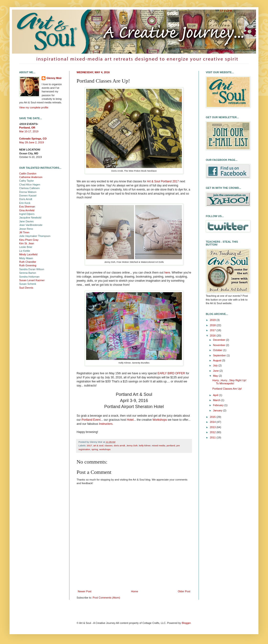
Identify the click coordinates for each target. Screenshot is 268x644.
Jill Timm (24, 232)
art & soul (98, 445)
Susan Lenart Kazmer (32, 280)
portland (171, 445)
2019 (213, 320)
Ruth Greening (28, 265)
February (219, 405)
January (218, 410)
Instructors (106, 424)
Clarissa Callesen (29, 188)
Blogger (186, 623)
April (216, 395)
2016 (213, 336)
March (217, 400)
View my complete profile (34, 107)
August (217, 360)
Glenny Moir (54, 78)
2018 (213, 325)
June (216, 371)
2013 (213, 427)
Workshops (160, 420)
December (219, 340)
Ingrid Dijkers (27, 214)
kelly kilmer (145, 445)
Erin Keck (25, 203)
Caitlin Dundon (28, 174)
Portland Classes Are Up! (227, 389)
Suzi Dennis (26, 288)
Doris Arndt (26, 199)
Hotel (130, 420)
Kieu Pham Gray (29, 240)
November (219, 345)
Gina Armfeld (27, 210)
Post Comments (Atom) (106, 598)
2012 (213, 432)
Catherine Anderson (31, 177)
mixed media (158, 445)
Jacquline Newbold (30, 218)
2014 (213, 422)
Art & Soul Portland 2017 (163, 181)
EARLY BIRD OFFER (171, 373)
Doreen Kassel (28, 196)
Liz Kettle (25, 251)
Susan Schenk (28, 284)
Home (135, 591)
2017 (89, 445)
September (220, 355)
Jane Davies (26, 221)
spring (95, 449)
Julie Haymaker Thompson (35, 236)
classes (109, 445)
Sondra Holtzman (29, 277)
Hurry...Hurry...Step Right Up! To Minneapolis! (229, 382)
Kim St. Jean (27, 243)
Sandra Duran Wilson (32, 269)
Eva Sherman (27, 207)
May (216, 376)
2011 (213, 437)
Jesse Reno (26, 229)
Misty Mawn (26, 258)
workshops (105, 449)
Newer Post (85, 591)
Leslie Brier (26, 247)
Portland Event (91, 420)
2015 (213, 417)
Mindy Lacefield (28, 254)
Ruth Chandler (28, 262)
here (167, 273)
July (216, 365)
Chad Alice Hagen (30, 185)
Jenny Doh (132, 445)
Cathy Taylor (26, 181)
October (218, 350)
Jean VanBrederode (31, 225)
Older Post (184, 591)
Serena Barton (28, 273)
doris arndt (120, 445)
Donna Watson (28, 192)
